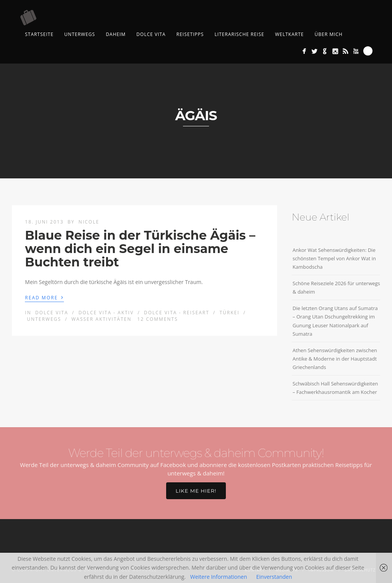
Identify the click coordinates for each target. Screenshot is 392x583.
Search (368, 51)
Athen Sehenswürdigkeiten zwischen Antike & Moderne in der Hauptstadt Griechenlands (335, 359)
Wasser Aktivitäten (102, 319)
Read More (44, 297)
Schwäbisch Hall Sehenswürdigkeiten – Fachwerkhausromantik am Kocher (335, 388)
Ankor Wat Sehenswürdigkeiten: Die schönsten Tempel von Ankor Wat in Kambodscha (334, 258)
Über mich (329, 34)
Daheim (116, 34)
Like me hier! (196, 491)
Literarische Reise (239, 34)
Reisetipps (190, 34)
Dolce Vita (151, 34)
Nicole (89, 222)
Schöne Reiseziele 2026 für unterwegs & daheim (336, 287)
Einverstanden (274, 577)
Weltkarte (289, 34)
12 (158, 319)
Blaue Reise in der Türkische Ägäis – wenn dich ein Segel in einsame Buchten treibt (140, 249)
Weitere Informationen (219, 577)
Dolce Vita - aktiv (106, 313)
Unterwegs (80, 34)
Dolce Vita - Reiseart (177, 313)
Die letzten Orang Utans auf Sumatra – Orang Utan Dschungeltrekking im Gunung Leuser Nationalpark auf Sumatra (335, 321)
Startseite (39, 34)
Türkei (229, 313)
